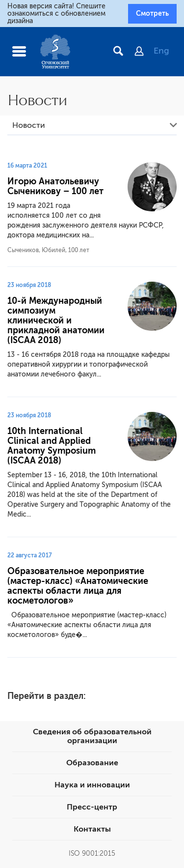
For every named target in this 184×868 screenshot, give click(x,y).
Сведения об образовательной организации (92, 736)
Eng (161, 51)
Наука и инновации (92, 785)
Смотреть (152, 13)
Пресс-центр (92, 807)
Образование (92, 763)
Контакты (92, 829)
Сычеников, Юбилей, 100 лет (48, 250)
